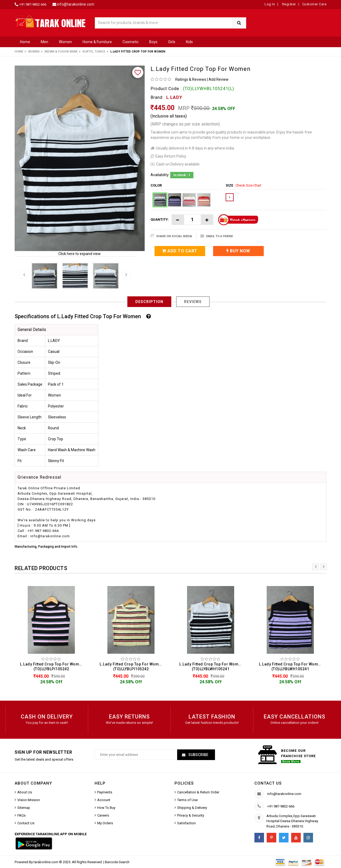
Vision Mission (29, 800)
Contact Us (26, 823)
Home (25, 42)
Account (104, 800)
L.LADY (174, 97)
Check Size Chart (248, 185)
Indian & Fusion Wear (61, 52)
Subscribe (198, 755)
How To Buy (106, 808)
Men (44, 42)
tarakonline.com (46, 862)
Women (65, 42)
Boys (153, 42)
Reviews (193, 302)
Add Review (219, 79)
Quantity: (160, 219)
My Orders (105, 823)
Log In (270, 4)
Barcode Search (117, 862)
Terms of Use (187, 800)
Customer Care (314, 4)
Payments (105, 792)
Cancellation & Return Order (198, 792)
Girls (172, 42)
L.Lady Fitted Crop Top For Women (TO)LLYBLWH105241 (211, 667)
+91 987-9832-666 (33, 4)
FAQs (21, 815)
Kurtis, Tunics (94, 52)
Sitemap (24, 808)
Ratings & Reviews (191, 79)
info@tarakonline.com (76, 4)
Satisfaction (186, 823)
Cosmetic (131, 42)
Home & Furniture (97, 42)
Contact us (268, 783)
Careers (103, 815)
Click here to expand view (80, 254)
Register (289, 4)
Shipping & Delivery (192, 808)
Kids (189, 42)
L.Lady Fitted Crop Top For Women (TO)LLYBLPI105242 (52, 667)
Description (149, 302)
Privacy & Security (191, 815)
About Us (25, 792)
